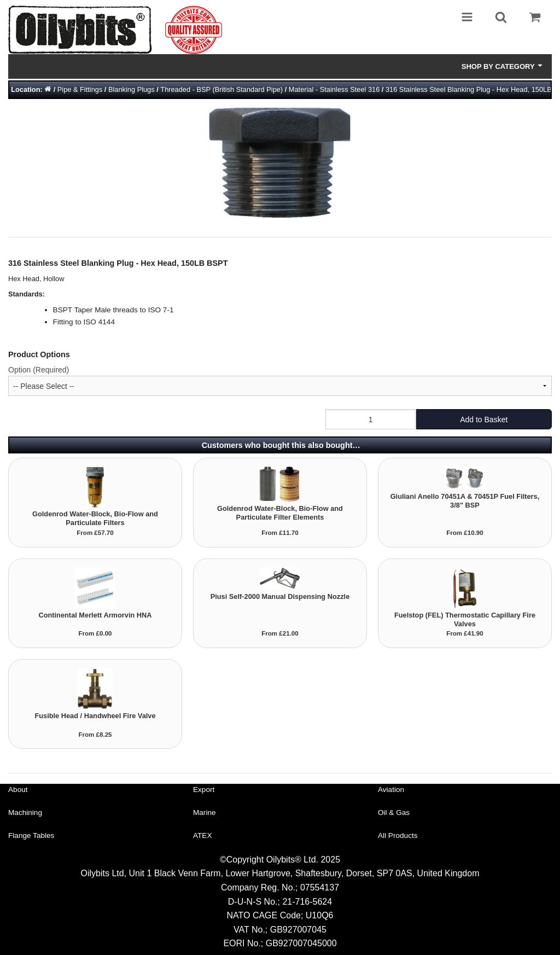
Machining (25, 813)
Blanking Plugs (132, 89)
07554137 (320, 887)
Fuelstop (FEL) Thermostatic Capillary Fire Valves (465, 619)
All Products (398, 835)
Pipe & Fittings (80, 89)
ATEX (203, 835)
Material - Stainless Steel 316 (334, 89)
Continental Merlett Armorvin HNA (95, 615)
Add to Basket (484, 420)
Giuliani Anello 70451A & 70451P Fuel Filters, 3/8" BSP (465, 501)
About (18, 790)
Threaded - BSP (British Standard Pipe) (221, 89)
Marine (205, 813)
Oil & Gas (394, 813)
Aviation (391, 790)
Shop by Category (503, 66)
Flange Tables (31, 835)
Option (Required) (39, 370)
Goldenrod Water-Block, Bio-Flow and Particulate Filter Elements (280, 513)
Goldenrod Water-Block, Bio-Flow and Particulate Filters (95, 518)
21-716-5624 (307, 902)
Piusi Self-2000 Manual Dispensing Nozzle (280, 596)
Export (204, 790)
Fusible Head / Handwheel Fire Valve (95, 716)
